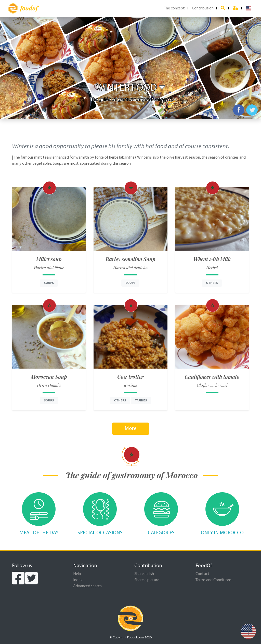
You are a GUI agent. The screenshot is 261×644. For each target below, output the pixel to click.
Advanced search (87, 586)
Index (78, 580)
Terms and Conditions (213, 580)
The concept (174, 8)
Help (77, 574)
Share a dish (144, 574)
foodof (23, 8)
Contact (203, 574)
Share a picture (147, 580)
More (131, 429)
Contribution (203, 8)
